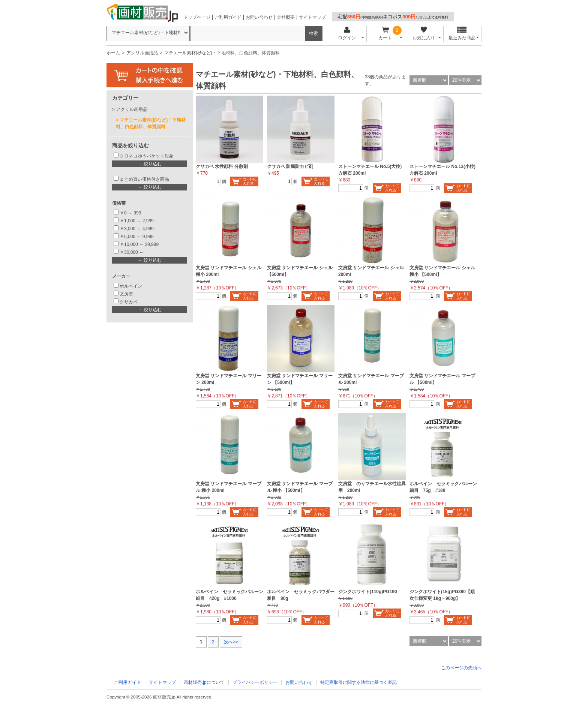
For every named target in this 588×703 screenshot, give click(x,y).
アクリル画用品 (142, 53)
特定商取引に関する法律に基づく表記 (358, 682)
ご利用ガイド (228, 17)
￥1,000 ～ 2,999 (137, 221)
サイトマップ (312, 17)
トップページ (197, 17)
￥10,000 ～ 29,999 (139, 244)
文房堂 (126, 294)
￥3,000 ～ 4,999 (137, 229)
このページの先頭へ (461, 668)
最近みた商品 (462, 34)
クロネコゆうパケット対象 (147, 156)
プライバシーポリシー (255, 682)
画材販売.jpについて (204, 682)
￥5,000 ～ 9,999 (137, 237)
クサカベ (129, 302)
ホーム (113, 53)
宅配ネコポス (393, 17)
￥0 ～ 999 (130, 213)
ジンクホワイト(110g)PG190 (368, 592)
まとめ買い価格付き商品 (144, 179)
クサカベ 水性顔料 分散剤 (222, 166)
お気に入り (424, 34)
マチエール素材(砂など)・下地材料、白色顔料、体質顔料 (151, 123)
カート (385, 34)
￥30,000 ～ (132, 252)
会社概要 (286, 17)
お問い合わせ (259, 17)
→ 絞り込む (149, 164)
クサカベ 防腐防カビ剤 (290, 166)
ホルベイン (131, 286)
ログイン (347, 34)
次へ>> (231, 642)
